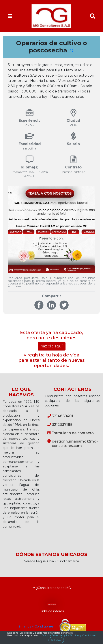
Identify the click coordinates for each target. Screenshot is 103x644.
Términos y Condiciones (35, 626)
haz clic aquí (52, 346)
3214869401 (60, 416)
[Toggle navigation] (10, 16)
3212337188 (60, 425)
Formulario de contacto (71, 433)
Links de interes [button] (52, 604)
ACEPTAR (56, 640)
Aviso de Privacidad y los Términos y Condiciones (69, 636)
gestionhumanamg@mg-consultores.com (73, 443)
